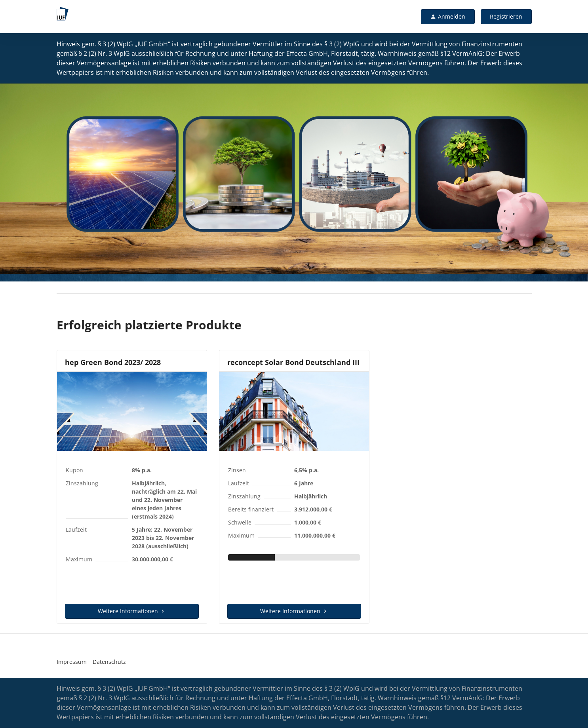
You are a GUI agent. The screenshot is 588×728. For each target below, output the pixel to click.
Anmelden (448, 16)
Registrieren (506, 16)
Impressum (72, 662)
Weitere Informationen (132, 611)
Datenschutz (109, 662)
